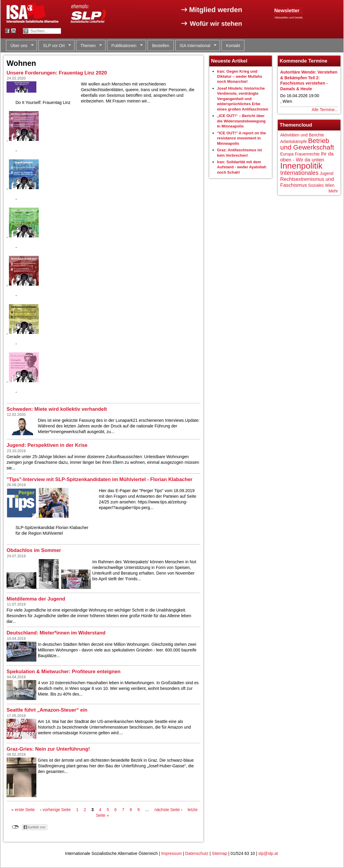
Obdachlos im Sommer (34, 550)
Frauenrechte (307, 154)
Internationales (299, 173)
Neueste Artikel (229, 61)
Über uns (20, 46)
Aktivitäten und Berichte (302, 135)
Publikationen (125, 46)
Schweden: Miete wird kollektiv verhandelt (57, 409)
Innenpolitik (301, 166)
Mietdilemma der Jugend (36, 599)
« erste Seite (23, 810)
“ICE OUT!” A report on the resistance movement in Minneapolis (241, 138)
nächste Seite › (168, 810)
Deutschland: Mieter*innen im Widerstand (56, 633)
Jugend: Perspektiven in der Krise (47, 445)
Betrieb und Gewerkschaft (307, 144)
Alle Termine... (325, 110)
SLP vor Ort (55, 46)
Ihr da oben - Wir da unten (307, 157)
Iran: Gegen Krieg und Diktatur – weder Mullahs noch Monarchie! (240, 77)
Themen (89, 46)
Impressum (172, 853)
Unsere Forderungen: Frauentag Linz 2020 (57, 73)
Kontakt (233, 46)
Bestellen (161, 46)
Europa (287, 154)
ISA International (196, 46)
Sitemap (220, 853)
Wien (330, 185)
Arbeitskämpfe (293, 141)
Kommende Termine (303, 61)
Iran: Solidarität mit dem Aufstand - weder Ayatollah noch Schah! (242, 167)
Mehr (333, 191)
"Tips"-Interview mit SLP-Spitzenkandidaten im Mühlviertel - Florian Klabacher (100, 479)
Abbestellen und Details (289, 18)
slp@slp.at (268, 853)
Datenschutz (197, 853)
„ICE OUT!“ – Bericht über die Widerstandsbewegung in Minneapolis (241, 121)
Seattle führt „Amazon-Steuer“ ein (47, 710)
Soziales (316, 185)
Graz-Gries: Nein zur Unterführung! (48, 749)
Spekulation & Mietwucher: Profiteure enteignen (63, 672)
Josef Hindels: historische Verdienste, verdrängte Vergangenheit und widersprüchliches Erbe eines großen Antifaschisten (243, 99)
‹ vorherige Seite (56, 810)
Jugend (326, 173)
